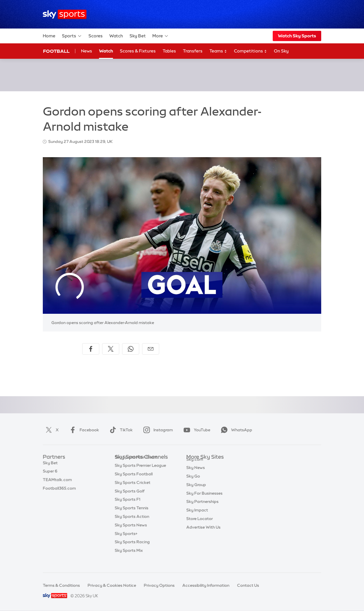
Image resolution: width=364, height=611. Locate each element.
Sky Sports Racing (132, 551)
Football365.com (59, 491)
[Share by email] (151, 349)
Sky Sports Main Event (136, 466)
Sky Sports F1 (128, 508)
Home (49, 36)
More (160, 36)
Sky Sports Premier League (140, 474)
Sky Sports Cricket (133, 491)
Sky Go (193, 483)
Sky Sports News (131, 534)
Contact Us (248, 585)
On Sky (281, 51)
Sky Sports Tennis (132, 517)
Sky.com (195, 466)
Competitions (250, 51)
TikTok (120, 430)
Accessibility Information (206, 585)
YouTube (196, 430)
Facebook (83, 430)
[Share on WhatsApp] (131, 349)
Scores (96, 36)
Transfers (193, 51)
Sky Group (196, 491)
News (87, 51)
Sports (72, 36)
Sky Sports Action (132, 525)
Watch (116, 36)
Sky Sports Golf (130, 500)
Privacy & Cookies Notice (112, 585)
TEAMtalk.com (57, 483)
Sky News (196, 474)
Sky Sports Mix (129, 559)
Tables (169, 51)
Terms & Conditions (61, 585)
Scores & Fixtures (138, 51)
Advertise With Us (203, 534)
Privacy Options (159, 585)
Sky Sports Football (134, 483)
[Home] (65, 14)
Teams (218, 51)
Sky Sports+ (126, 542)
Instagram (157, 430)
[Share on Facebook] (91, 349)
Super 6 (50, 474)
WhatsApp (235, 430)
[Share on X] (111, 349)
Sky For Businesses (204, 500)
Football (56, 51)
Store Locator (200, 525)
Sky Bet (138, 36)
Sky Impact (197, 517)
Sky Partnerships (202, 508)
